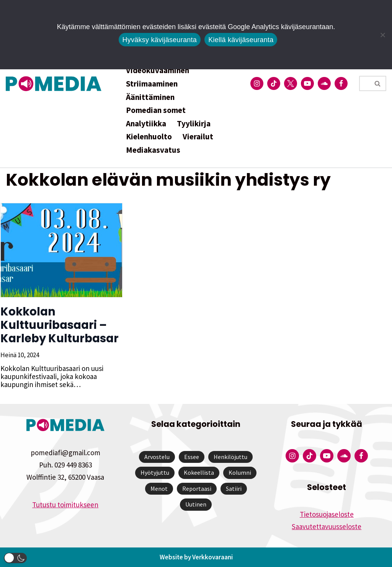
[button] (15, 558)
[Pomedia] (56, 84)
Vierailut (198, 136)
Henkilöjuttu (230, 457)
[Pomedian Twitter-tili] (291, 83)
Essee (192, 457)
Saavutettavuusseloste (327, 526)
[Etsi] (364, 83)
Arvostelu (157, 457)
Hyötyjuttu (155, 472)
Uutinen (196, 504)
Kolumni (240, 472)
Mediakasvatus (153, 150)
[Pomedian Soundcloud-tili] (324, 83)
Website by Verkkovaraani (196, 557)
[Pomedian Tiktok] (274, 83)
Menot (159, 489)
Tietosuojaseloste (327, 514)
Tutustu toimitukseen (65, 505)
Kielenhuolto (149, 136)
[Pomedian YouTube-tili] (307, 83)
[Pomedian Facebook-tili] (341, 83)
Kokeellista (199, 472)
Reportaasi (197, 489)
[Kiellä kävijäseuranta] (382, 35)
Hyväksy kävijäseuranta (160, 40)
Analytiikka (146, 123)
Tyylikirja (194, 123)
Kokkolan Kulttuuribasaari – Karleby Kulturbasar (59, 325)
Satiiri (234, 489)
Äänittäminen (150, 97)
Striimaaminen (152, 84)
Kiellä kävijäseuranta (241, 40)
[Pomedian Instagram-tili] (257, 83)
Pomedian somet (156, 110)
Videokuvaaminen (158, 70)
